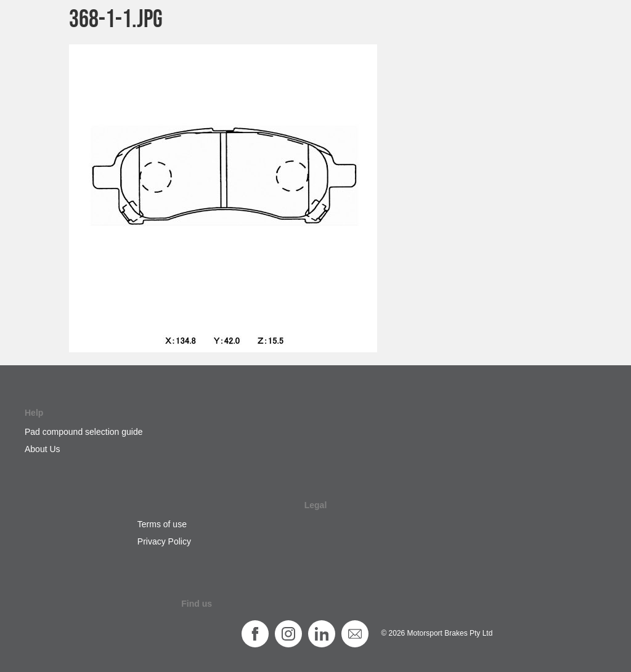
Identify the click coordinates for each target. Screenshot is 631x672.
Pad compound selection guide (83, 432)
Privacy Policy (164, 541)
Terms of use (162, 524)
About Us (43, 449)
